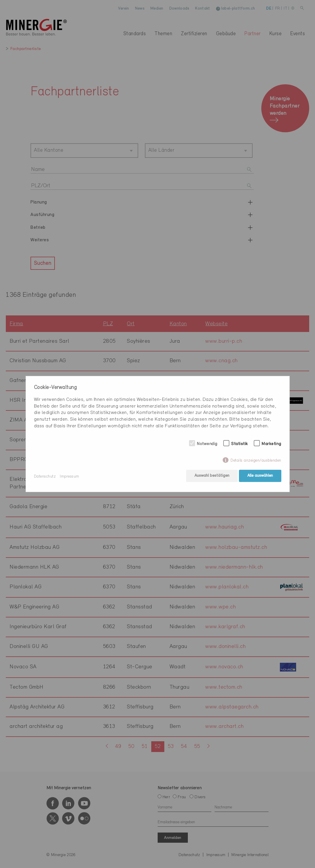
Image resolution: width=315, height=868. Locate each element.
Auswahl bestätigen (211, 477)
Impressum (70, 477)
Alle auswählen (260, 477)
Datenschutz (45, 477)
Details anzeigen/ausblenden (256, 461)
